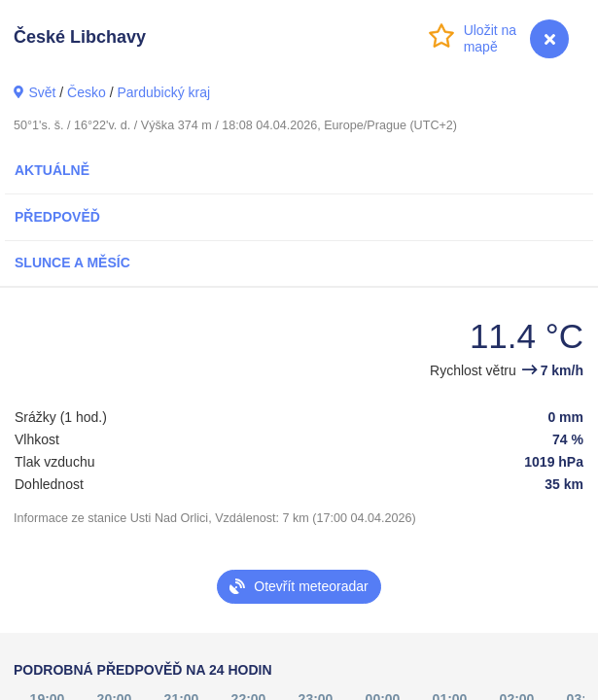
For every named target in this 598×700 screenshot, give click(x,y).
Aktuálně (52, 170)
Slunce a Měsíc (72, 262)
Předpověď (57, 217)
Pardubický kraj (163, 92)
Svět (42, 92)
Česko (87, 92)
